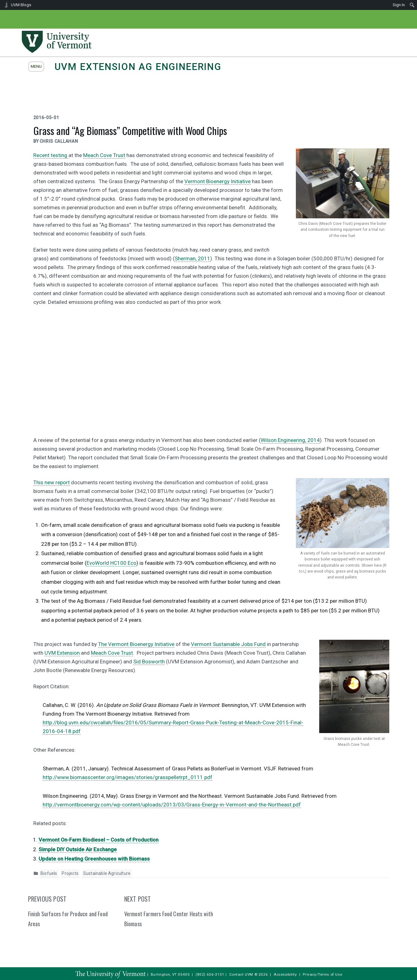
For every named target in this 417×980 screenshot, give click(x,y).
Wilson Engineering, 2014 (290, 440)
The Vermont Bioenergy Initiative (136, 644)
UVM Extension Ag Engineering (138, 67)
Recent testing (51, 155)
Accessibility (285, 974)
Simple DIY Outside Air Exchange (78, 849)
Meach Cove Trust (104, 155)
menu (36, 66)
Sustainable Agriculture (107, 873)
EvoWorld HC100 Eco (111, 563)
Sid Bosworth (149, 662)
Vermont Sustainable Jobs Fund (228, 644)
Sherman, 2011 (192, 258)
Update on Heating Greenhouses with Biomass (94, 859)
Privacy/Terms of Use (322, 974)
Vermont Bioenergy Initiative (218, 181)
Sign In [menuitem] (399, 5)
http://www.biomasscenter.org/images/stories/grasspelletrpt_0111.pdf (128, 777)
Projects (70, 873)
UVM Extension (62, 653)
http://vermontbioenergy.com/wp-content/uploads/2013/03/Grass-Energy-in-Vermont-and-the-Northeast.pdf (172, 805)
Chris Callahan (59, 141)
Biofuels (49, 873)
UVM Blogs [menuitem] (21, 5)
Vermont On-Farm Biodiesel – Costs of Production (99, 840)
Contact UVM (241, 974)
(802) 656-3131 (210, 974)
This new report (52, 482)
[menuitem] (412, 5)
